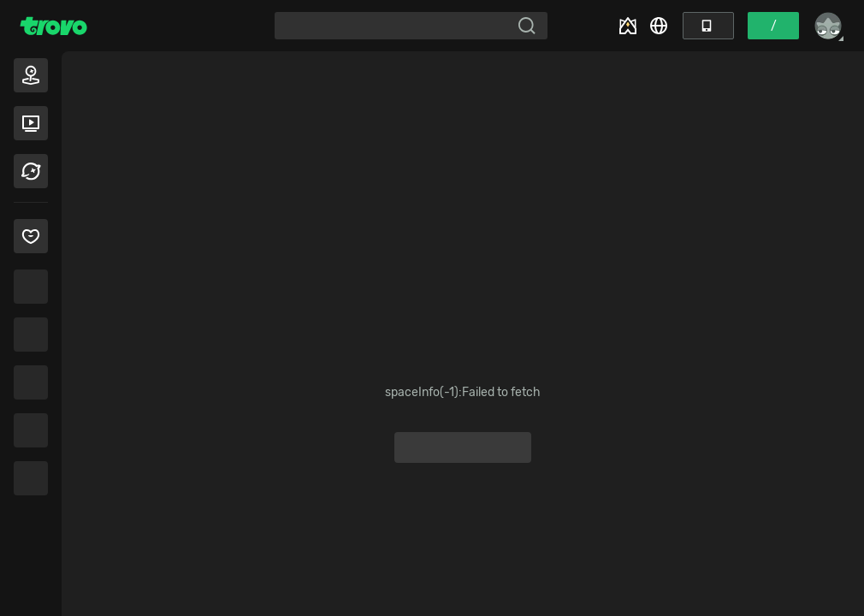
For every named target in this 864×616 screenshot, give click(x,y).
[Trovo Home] (53, 26)
